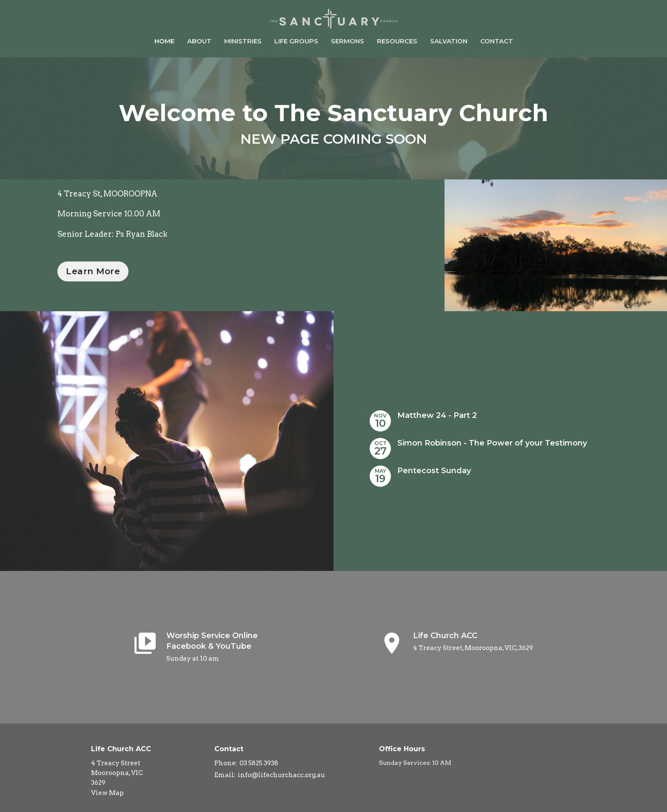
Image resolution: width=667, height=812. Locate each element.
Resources (397, 41)
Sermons (348, 41)
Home (164, 41)
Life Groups (296, 41)
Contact (497, 41)
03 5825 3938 (259, 763)
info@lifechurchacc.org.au (281, 775)
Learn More (93, 271)
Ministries (243, 41)
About (199, 41)
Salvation (449, 41)
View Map (107, 793)
